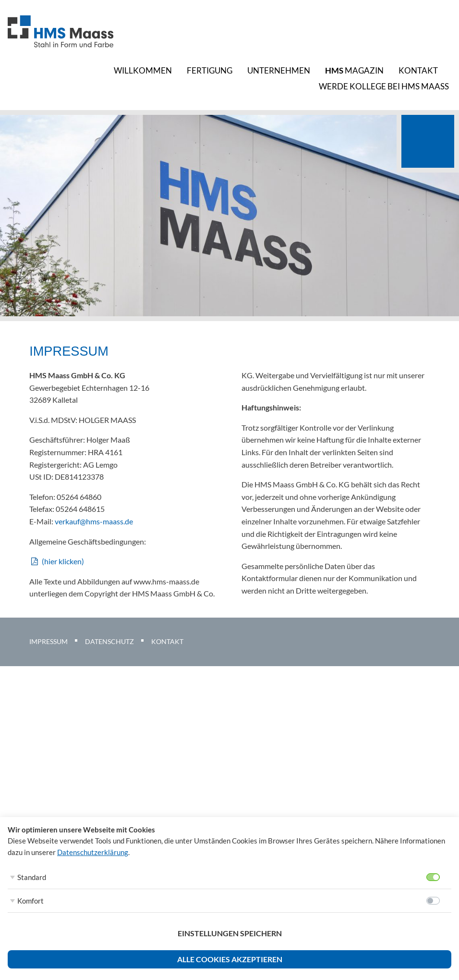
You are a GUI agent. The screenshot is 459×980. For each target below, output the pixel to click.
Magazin (354, 70)
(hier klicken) (63, 561)
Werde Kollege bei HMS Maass (384, 86)
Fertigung (210, 70)
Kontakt (418, 70)
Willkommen (143, 70)
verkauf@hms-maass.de (94, 521)
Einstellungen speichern (230, 933)
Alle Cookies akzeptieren (230, 959)
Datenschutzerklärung (93, 852)
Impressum (48, 641)
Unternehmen (279, 70)
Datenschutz (109, 641)
